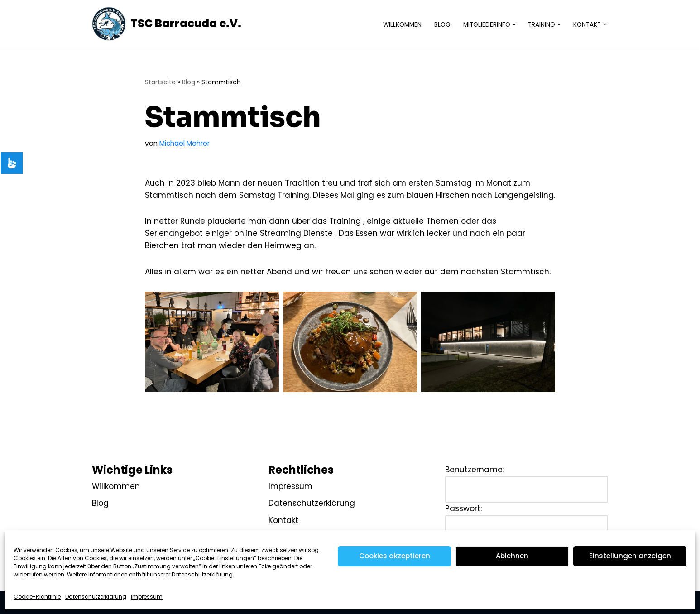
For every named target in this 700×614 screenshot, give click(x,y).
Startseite (160, 82)
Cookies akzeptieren (395, 556)
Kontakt (283, 520)
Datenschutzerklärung (96, 597)
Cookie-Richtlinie (37, 597)
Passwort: (463, 508)
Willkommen (402, 25)
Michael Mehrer (185, 143)
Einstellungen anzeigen (630, 556)
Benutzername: (475, 470)
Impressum (147, 597)
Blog (442, 25)
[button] (514, 25)
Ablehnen (512, 556)
